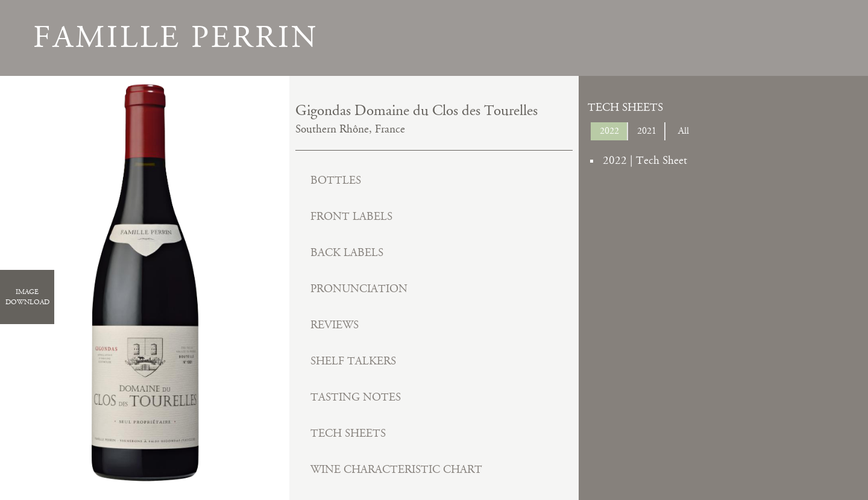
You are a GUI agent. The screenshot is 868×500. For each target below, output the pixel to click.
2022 (609, 131)
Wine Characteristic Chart (396, 470)
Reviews (335, 325)
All (684, 131)
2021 (647, 131)
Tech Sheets (348, 433)
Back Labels (347, 253)
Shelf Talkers (353, 361)
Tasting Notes (356, 397)
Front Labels (351, 217)
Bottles (336, 180)
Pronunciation (359, 289)
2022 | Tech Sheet (645, 161)
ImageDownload (27, 297)
